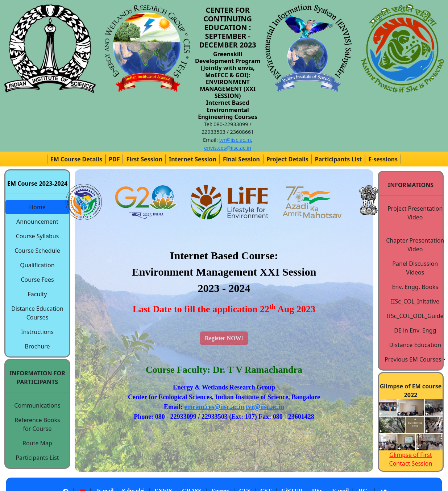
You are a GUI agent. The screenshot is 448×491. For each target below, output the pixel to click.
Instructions (37, 332)
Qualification (37, 265)
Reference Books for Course (37, 424)
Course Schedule (37, 251)
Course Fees (37, 280)
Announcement (37, 222)
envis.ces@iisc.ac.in (228, 148)
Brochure (37, 346)
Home (37, 207)
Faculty (38, 294)
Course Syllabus (38, 236)
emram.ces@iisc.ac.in (214, 407)
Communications (37, 405)
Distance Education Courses (37, 313)
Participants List (37, 458)
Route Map (37, 443)
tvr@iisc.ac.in (235, 140)
